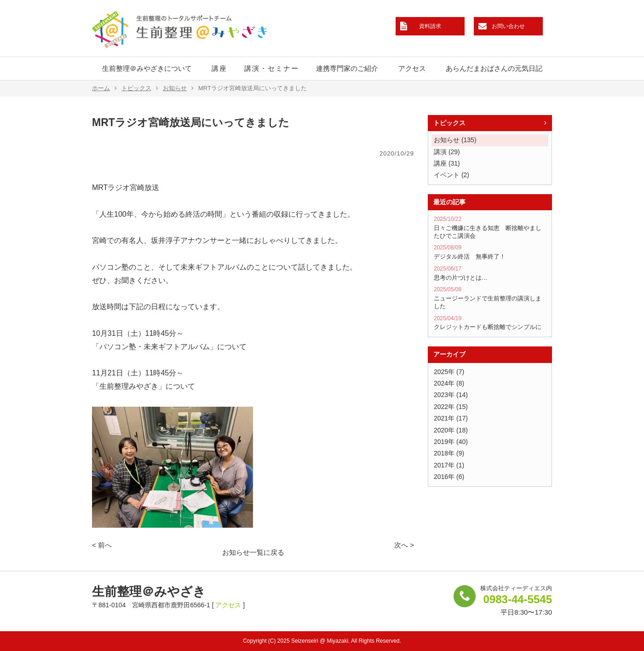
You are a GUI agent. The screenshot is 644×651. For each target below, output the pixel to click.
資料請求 (430, 26)
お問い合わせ (508, 26)
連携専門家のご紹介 (347, 68)
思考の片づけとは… (490, 273)
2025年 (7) (449, 372)
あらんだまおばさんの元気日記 (494, 68)
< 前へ (102, 545)
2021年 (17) (451, 418)
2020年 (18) (451, 430)
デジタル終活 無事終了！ (490, 252)
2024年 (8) (449, 383)
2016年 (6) (449, 477)
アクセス (412, 68)
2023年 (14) (451, 395)
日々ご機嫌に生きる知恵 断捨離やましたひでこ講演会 (490, 227)
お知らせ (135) (455, 140)
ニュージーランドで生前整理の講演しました (490, 298)
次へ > (404, 545)
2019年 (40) (451, 442)
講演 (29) (447, 152)
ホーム (104, 88)
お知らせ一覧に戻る (253, 552)
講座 (219, 68)
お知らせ (178, 88)
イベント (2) (451, 175)
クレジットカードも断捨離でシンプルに (490, 323)
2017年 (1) (449, 465)
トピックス (140, 88)
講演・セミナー (272, 68)
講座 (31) (447, 163)
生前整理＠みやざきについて (147, 68)
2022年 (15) (451, 407)
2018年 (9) (449, 453)
